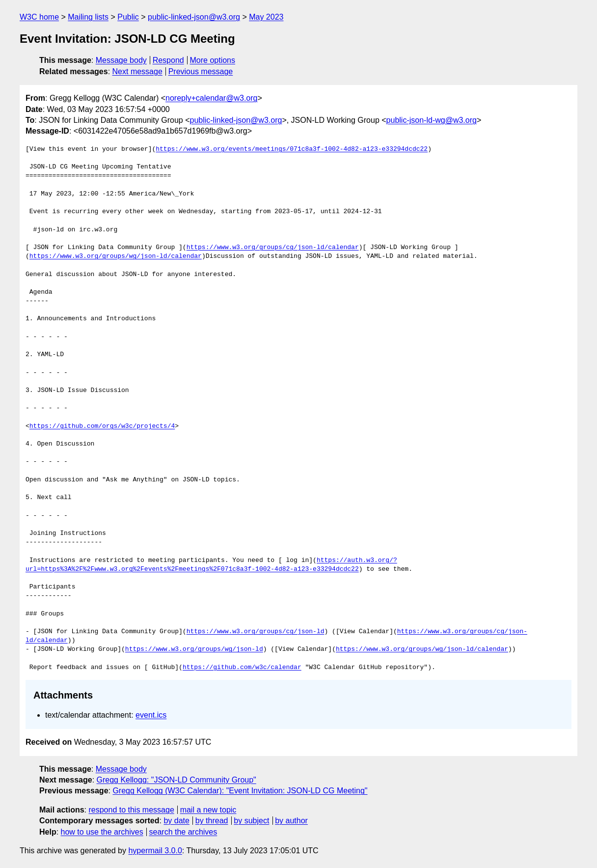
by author (291, 821)
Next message (137, 71)
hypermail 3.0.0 (155, 851)
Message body (121, 60)
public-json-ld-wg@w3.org (432, 120)
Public (128, 17)
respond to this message (131, 810)
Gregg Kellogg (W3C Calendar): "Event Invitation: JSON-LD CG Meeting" (240, 791)
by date (176, 821)
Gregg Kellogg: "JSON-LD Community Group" (176, 780)
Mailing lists (88, 17)
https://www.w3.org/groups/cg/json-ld (256, 632)
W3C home (39, 17)
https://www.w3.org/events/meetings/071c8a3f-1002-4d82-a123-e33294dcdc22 (292, 149)
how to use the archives (102, 832)
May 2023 (266, 17)
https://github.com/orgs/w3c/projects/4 (102, 426)
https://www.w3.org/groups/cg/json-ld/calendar (273, 248)
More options (213, 60)
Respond (168, 60)
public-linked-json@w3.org (194, 17)
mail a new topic (208, 810)
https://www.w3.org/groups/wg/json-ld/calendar (116, 256)
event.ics (151, 715)
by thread (212, 821)
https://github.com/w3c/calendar (242, 668)
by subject (251, 821)
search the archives (183, 832)
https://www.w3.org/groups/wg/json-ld (194, 649)
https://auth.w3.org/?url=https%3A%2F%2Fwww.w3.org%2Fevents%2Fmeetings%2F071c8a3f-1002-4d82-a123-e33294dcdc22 (211, 565)
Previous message (201, 71)
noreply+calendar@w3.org (211, 98)
